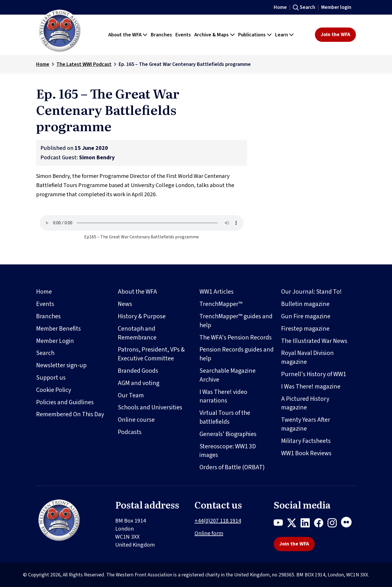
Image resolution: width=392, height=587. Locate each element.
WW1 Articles (216, 292)
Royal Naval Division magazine (307, 357)
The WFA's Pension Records (236, 337)
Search (307, 7)
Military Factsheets (306, 441)
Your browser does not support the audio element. (142, 223)
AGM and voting (139, 383)
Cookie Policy (54, 390)
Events (45, 304)
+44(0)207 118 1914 (218, 521)
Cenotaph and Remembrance (137, 333)
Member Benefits (58, 329)
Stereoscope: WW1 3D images (228, 451)
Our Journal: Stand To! (311, 292)
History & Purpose (142, 316)
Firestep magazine (305, 329)
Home (280, 7)
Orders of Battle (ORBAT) (232, 467)
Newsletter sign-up (61, 365)
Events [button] (183, 35)
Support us (51, 378)
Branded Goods (138, 371)
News (125, 304)
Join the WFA (335, 35)
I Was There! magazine (311, 386)
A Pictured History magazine (305, 403)
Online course (136, 420)
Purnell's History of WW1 (314, 374)
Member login (336, 7)
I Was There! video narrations (223, 396)
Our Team (131, 395)
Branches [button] (161, 35)
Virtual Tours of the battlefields (225, 417)
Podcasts (130, 432)
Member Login (55, 341)
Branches (48, 316)
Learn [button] (282, 35)
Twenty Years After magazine (306, 424)
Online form (209, 533)
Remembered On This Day (70, 414)
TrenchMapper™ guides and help (236, 321)
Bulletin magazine (305, 304)
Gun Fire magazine (306, 316)
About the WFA (137, 292)
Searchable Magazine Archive (228, 375)
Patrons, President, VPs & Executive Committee (151, 354)
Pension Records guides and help (237, 354)
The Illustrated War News (314, 341)
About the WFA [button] (125, 35)
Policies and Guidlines (65, 402)
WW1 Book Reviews (306, 453)
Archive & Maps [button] (211, 35)
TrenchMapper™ (221, 304)
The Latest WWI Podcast (84, 64)
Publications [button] (252, 35)
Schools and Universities (150, 407)
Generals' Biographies (228, 434)
